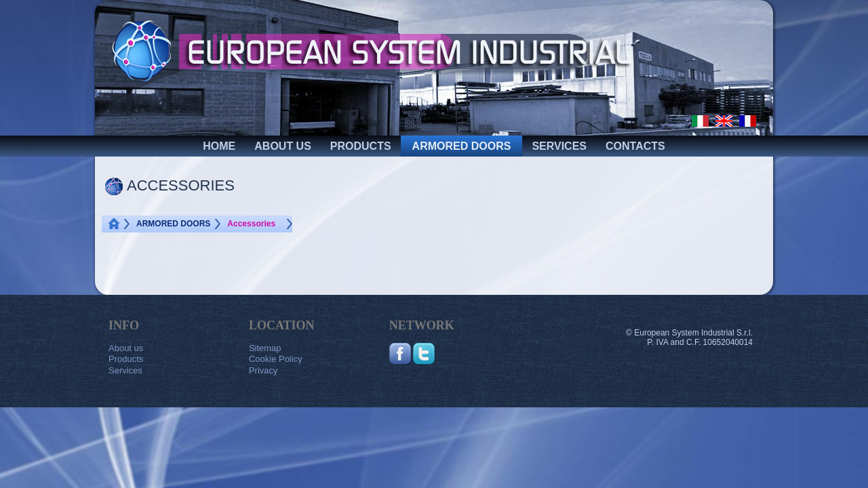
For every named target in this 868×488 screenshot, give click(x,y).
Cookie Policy (276, 359)
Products (126, 359)
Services (125, 370)
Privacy (263, 370)
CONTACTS (635, 146)
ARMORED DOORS (462, 146)
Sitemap (265, 348)
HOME (219, 146)
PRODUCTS (361, 146)
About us (126, 348)
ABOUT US (283, 146)
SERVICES (559, 146)
